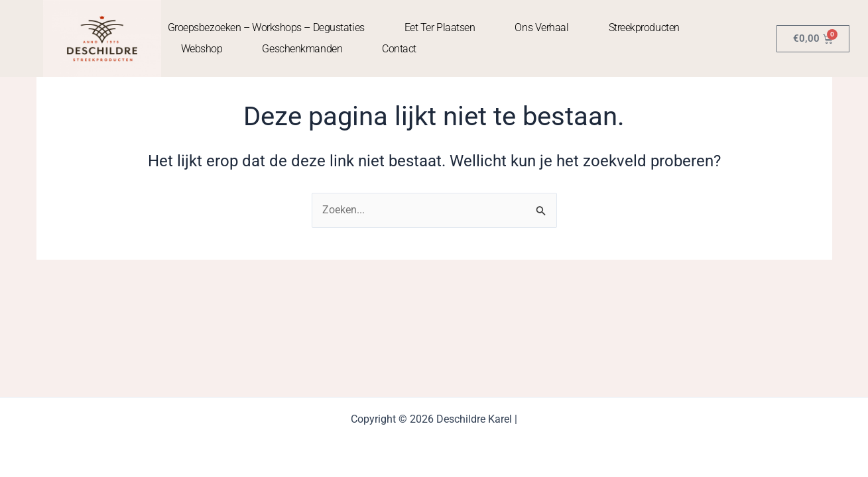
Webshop (202, 49)
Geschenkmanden (302, 49)
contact (399, 49)
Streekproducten (644, 27)
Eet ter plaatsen (440, 27)
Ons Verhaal (541, 27)
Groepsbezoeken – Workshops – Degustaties (266, 27)
